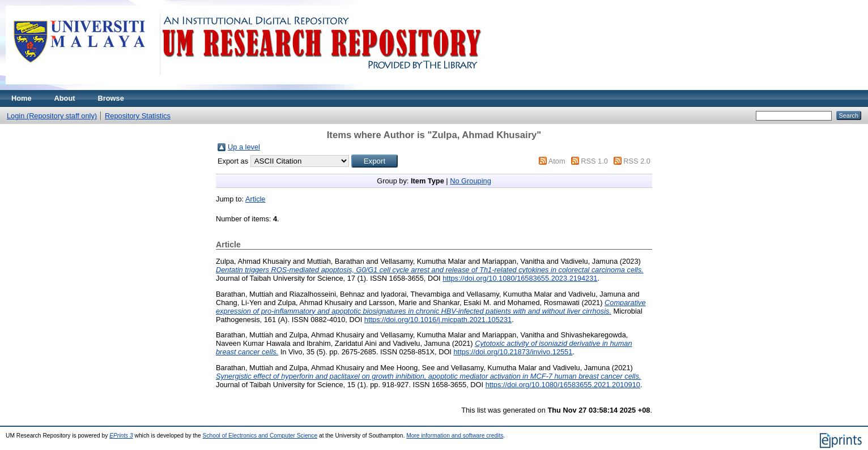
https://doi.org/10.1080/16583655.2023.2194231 (520, 278)
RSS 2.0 (637, 161)
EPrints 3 (121, 436)
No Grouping (471, 181)
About (65, 98)
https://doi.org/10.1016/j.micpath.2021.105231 (438, 320)
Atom (557, 161)
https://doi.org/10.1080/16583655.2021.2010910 (563, 385)
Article (256, 199)
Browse (111, 98)
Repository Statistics (138, 116)
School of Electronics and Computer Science (260, 436)
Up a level (244, 147)
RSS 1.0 (594, 161)
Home (22, 98)
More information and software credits (455, 436)
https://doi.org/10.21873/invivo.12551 (513, 352)
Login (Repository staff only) (52, 116)
